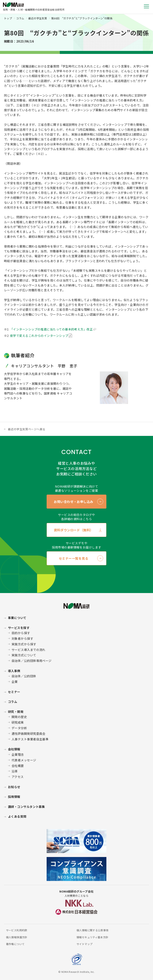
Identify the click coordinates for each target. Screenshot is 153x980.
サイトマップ (84, 944)
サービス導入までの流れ (28, 650)
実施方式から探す (24, 644)
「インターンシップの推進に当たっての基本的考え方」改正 (51, 329)
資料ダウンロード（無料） (74, 530)
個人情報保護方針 (17, 937)
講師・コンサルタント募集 (26, 807)
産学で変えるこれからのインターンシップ (39, 336)
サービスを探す (19, 628)
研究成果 (18, 722)
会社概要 (18, 766)
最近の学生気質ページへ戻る (27, 429)
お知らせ (14, 787)
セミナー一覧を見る (74, 558)
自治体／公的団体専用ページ (32, 661)
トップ (8, 18)
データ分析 (19, 728)
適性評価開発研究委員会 (28, 734)
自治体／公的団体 (24, 676)
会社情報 (14, 749)
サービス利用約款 (17, 930)
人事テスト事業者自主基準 (30, 739)
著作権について (15, 944)
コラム (20, 18)
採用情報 (14, 797)
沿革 (15, 771)
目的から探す (21, 633)
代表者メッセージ (24, 760)
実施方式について (24, 655)
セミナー (14, 692)
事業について (17, 618)
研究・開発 (16, 712)
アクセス (18, 777)
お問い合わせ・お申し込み (74, 502)
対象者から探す (22, 638)
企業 (15, 682)
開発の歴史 (19, 717)
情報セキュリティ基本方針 (92, 937)
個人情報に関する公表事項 (93, 930)
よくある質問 (17, 816)
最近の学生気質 (38, 18)
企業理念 (18, 754)
